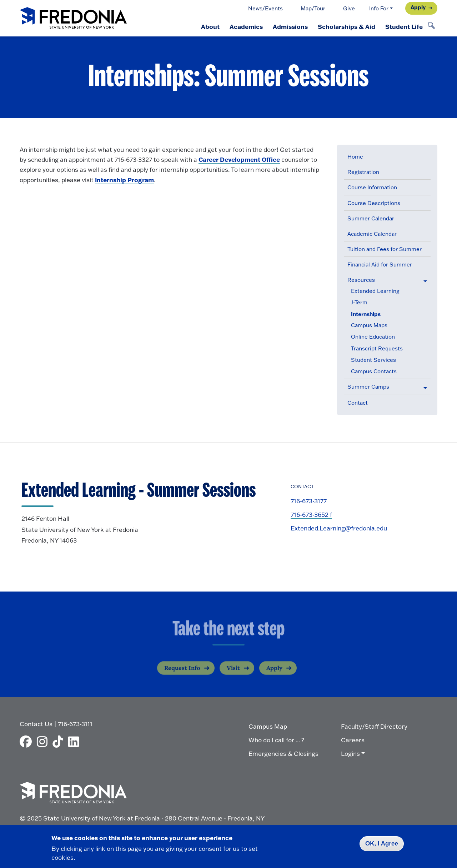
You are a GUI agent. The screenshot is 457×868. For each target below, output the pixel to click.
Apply (418, 7)
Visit (233, 673)
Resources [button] (361, 280)
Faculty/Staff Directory (374, 726)
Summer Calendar (371, 218)
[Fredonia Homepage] (73, 18)
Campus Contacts (374, 371)
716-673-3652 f (311, 515)
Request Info (182, 673)
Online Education (373, 337)
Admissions (290, 26)
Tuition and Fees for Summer (385, 249)
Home (355, 157)
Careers (353, 740)
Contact (358, 403)
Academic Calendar (372, 234)
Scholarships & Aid (346, 26)
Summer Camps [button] (368, 387)
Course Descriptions (374, 203)
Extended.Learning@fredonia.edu (339, 528)
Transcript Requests (377, 348)
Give (349, 8)
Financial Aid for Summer (380, 265)
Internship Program (124, 180)
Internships (366, 314)
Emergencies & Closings (283, 754)
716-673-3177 (309, 501)
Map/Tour (313, 8)
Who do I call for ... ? (276, 740)
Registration (363, 172)
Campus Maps (369, 325)
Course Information (372, 187)
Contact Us (36, 724)
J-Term (359, 302)
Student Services (373, 360)
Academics (246, 26)
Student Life (404, 26)
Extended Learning (375, 291)
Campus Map (268, 726)
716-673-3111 (75, 724)
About (210, 26)
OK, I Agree (382, 844)
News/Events (265, 8)
